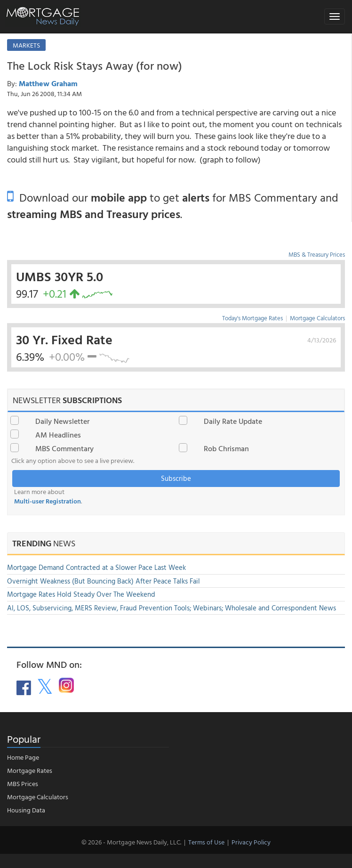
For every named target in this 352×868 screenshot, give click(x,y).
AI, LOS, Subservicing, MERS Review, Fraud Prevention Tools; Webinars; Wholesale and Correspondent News (172, 608)
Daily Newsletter (62, 421)
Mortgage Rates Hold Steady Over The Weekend (81, 594)
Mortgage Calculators (317, 318)
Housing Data (26, 810)
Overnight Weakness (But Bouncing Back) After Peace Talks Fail (104, 581)
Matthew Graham (48, 83)
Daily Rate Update (233, 421)
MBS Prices (23, 783)
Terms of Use (206, 842)
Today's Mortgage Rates (252, 318)
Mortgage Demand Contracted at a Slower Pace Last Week (96, 567)
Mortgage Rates (30, 770)
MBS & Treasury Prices (317, 254)
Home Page (23, 757)
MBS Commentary (64, 448)
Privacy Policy (251, 842)
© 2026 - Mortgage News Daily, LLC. (131, 842)
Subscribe (176, 478)
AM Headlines (58, 435)
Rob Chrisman (226, 448)
